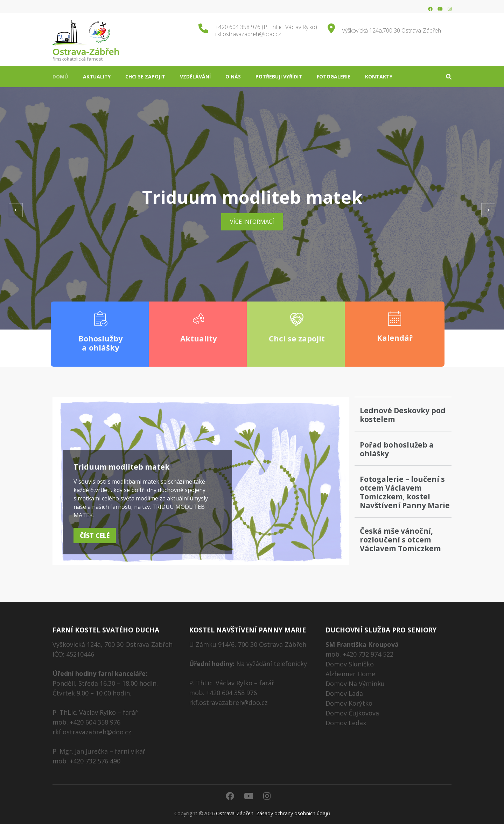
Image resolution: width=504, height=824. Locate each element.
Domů (60, 77)
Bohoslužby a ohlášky (101, 343)
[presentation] (16, 210)
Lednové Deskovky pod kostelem (403, 415)
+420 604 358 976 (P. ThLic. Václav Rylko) (266, 27)
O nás (233, 77)
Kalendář (395, 338)
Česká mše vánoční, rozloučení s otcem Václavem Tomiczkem (400, 540)
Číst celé (95, 535)
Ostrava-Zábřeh (86, 51)
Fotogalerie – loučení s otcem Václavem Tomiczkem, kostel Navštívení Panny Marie (405, 492)
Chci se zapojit (145, 77)
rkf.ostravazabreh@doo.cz (248, 34)
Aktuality (97, 77)
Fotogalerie (334, 77)
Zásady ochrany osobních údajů (293, 813)
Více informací (252, 222)
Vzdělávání (195, 77)
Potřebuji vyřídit (279, 77)
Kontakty (379, 77)
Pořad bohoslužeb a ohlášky (397, 449)
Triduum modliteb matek (121, 467)
